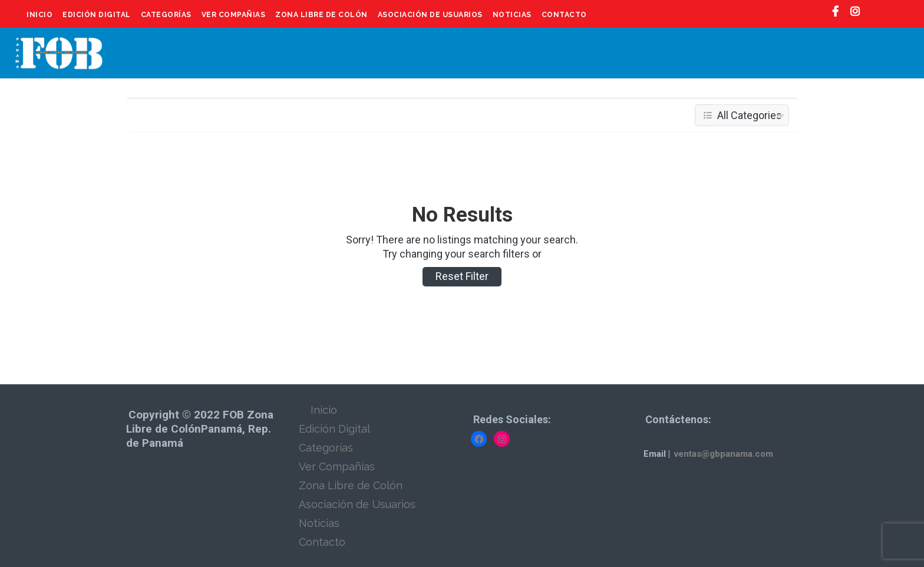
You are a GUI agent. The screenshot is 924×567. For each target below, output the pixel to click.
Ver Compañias (234, 15)
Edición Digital (97, 15)
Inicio (39, 15)
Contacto (564, 15)
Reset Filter (462, 276)
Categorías (166, 15)
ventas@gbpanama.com (724, 454)
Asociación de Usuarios (430, 15)
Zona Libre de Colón (321, 15)
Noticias (512, 15)
